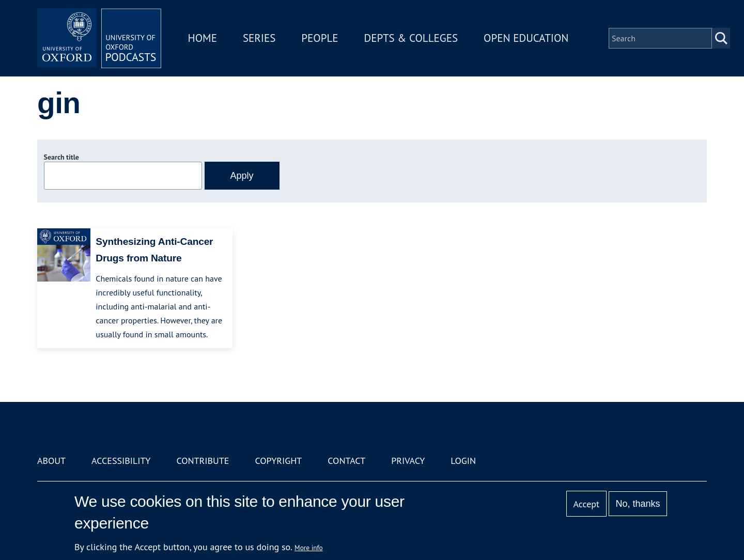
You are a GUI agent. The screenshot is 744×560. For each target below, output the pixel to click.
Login (463, 461)
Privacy (408, 461)
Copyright (278, 461)
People (320, 38)
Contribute (203, 461)
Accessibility (121, 461)
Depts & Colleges (411, 38)
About (51, 461)
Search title (61, 157)
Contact (346, 461)
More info (309, 548)
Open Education (526, 38)
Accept (586, 504)
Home (203, 38)
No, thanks (638, 504)
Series (259, 38)
